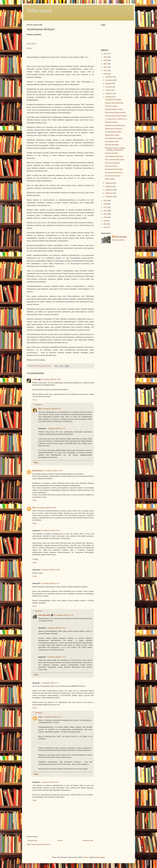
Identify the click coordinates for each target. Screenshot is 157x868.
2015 (105, 214)
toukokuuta (109, 183)
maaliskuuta (110, 190)
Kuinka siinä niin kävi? (113, 176)
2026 (105, 54)
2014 (105, 217)
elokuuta (108, 90)
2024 (105, 61)
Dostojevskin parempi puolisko (115, 112)
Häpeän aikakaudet (111, 122)
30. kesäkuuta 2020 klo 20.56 (50, 570)
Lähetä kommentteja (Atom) (40, 844)
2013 (105, 221)
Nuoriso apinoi (110, 179)
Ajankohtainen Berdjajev (113, 100)
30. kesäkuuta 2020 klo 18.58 (51, 379)
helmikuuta (109, 193)
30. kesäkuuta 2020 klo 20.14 (50, 531)
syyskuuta (109, 87)
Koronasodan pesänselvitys (114, 173)
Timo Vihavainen (44, 615)
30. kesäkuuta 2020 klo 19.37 (53, 471)
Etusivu (60, 840)
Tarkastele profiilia (119, 240)
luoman (85, 857)
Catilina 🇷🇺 (36, 379)
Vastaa (35, 400)
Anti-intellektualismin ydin (114, 156)
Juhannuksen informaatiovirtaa (115, 125)
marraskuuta (110, 80)
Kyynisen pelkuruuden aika (114, 103)
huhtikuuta (109, 186)
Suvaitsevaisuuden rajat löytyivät (116, 116)
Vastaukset (38, 405)
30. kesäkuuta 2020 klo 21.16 (50, 583)
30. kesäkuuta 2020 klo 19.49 (46, 508)
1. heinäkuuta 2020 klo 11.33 (56, 657)
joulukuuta (109, 77)
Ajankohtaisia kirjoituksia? (114, 129)
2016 (105, 211)
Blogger (102, 857)
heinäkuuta (109, 93)
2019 (105, 201)
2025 (105, 57)
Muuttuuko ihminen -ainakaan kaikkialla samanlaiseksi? (115, 149)
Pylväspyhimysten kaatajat (114, 138)
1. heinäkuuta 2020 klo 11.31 (56, 429)
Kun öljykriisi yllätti (112, 141)
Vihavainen (40, 11)
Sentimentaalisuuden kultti (114, 169)
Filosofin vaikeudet (111, 153)
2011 (105, 227)
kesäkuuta (109, 97)
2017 (105, 207)
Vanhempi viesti (88, 840)
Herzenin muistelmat (112, 145)
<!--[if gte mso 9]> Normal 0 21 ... (116, 119)
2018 (105, 204)
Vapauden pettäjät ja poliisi (114, 109)
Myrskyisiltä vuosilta (112, 135)
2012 (105, 224)
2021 (105, 71)
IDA (40, 409)
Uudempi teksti (32, 840)
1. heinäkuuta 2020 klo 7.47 (50, 683)
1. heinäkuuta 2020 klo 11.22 (56, 628)
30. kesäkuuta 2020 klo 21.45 (64, 615)
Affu (34, 508)
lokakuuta (109, 83)
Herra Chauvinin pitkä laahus (115, 160)
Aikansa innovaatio (111, 166)
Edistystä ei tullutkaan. (113, 163)
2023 (105, 64)
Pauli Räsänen (37, 471)
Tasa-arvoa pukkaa (111, 106)
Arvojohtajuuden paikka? (113, 132)
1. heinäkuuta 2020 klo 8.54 (50, 782)
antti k (41, 717)
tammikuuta (109, 197)
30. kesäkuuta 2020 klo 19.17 (52, 409)
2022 (105, 67)
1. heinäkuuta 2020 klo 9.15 (53, 717)
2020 (105, 74)
